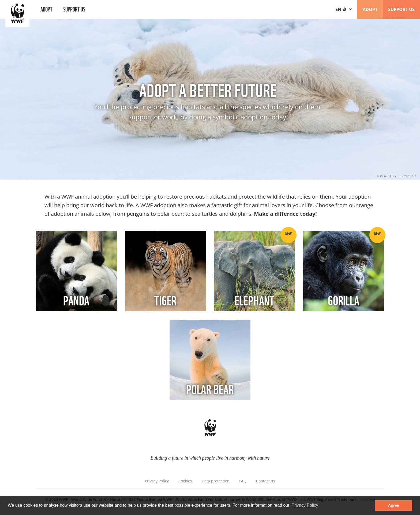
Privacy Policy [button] (305, 505)
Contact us (266, 481)
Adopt (46, 9)
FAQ (243, 481)
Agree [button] (394, 505)
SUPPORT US (401, 9)
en (344, 9)
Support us (74, 9)
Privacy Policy (157, 481)
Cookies (185, 481)
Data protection (216, 481)
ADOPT (370, 9)
